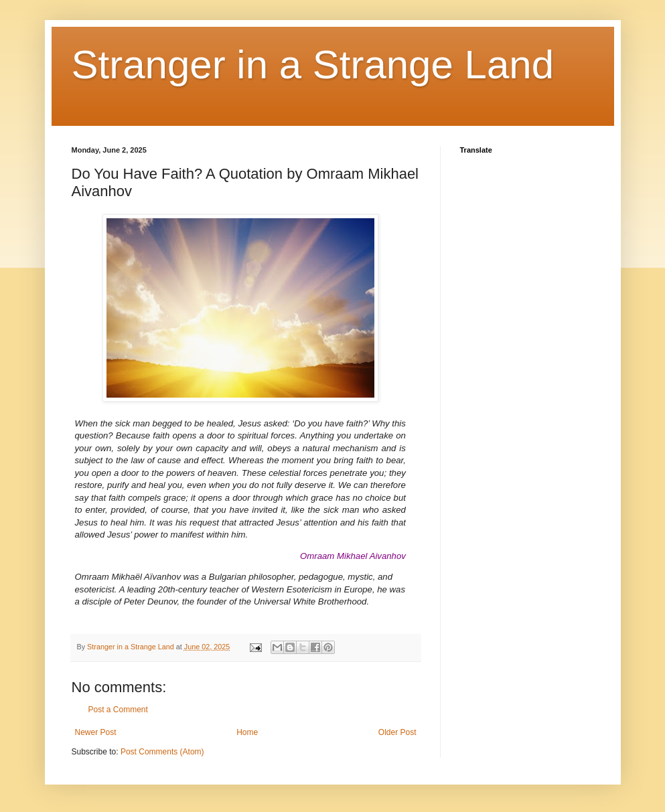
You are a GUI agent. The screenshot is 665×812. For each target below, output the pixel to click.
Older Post (397, 732)
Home (247, 732)
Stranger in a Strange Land (313, 65)
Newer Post (96, 732)
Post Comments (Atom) (162, 752)
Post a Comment (118, 710)
